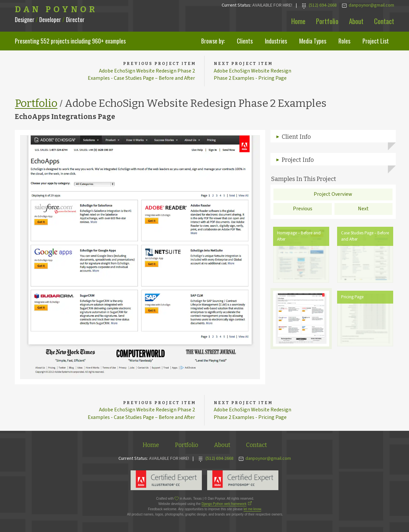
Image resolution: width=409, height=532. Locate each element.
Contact (384, 21)
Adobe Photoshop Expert (243, 481)
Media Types (313, 41)
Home (298, 21)
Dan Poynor (56, 10)
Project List (376, 41)
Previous (303, 209)
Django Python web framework (224, 505)
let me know (252, 510)
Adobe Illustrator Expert (166, 481)
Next (363, 209)
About (356, 21)
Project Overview (333, 195)
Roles (344, 41)
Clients (245, 41)
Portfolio (327, 21)
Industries (276, 41)
